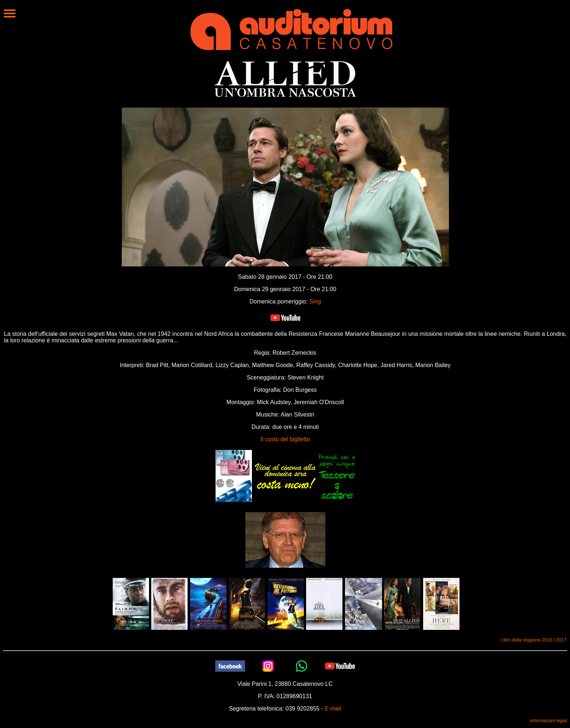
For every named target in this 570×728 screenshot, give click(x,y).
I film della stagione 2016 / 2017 (533, 640)
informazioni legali (549, 721)
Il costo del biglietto (285, 439)
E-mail (333, 709)
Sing (315, 301)
